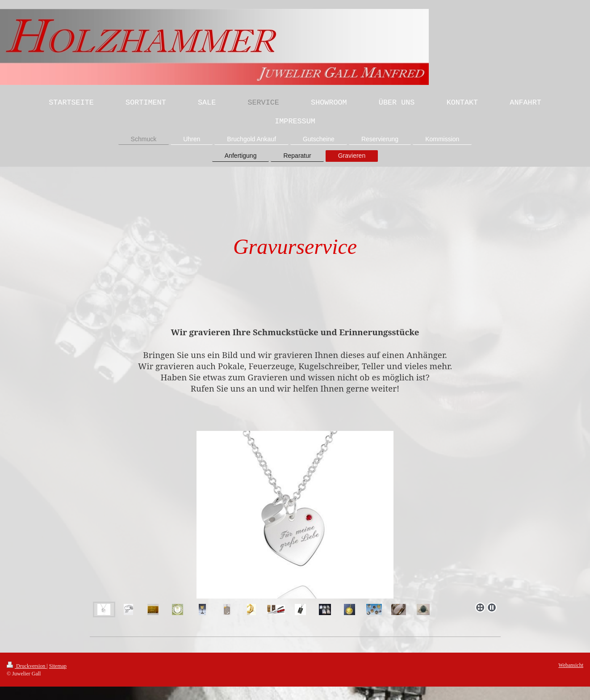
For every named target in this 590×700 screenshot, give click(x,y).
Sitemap (58, 666)
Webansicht (571, 665)
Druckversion (27, 666)
